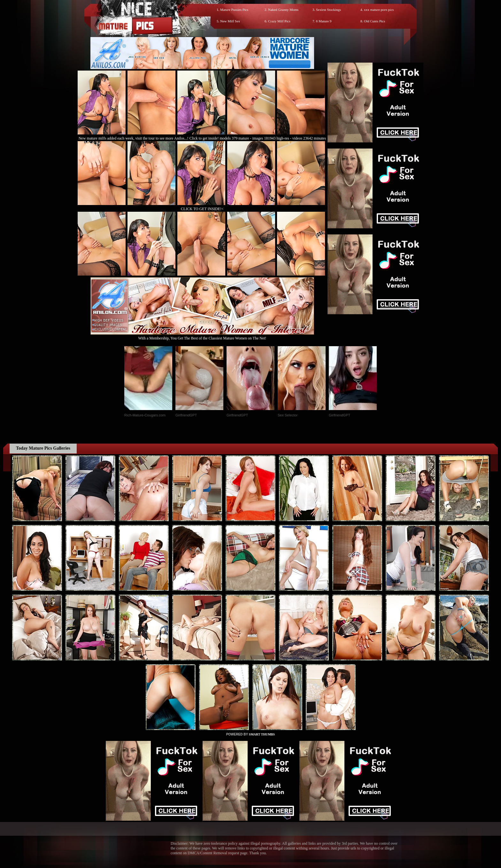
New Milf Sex (230, 21)
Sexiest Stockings (328, 10)
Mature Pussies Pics (234, 10)
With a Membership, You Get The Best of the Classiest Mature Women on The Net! (202, 336)
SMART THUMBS (262, 734)
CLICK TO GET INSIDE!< (202, 209)
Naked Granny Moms (283, 10)
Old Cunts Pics (374, 21)
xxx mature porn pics (379, 10)
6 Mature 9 (324, 21)
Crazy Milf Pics (279, 21)
